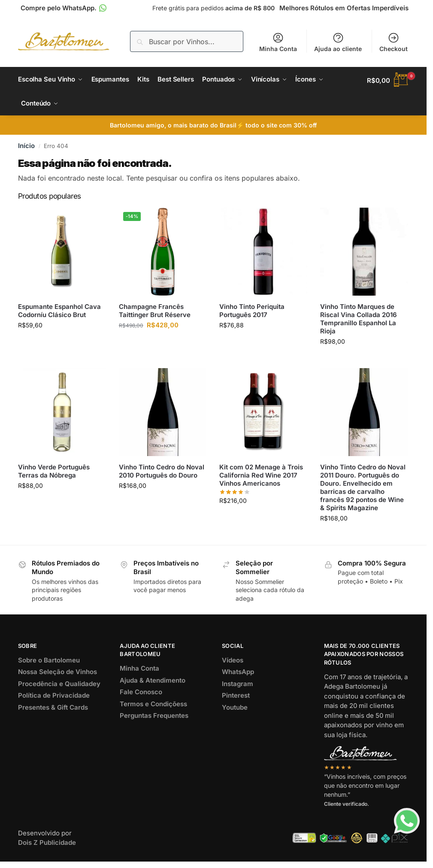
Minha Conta (278, 42)
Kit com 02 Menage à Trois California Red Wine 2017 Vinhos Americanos (261, 478)
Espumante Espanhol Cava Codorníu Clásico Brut (59, 314)
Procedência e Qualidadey (59, 687)
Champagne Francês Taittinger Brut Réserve (155, 314)
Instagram (238, 687)
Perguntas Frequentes (154, 719)
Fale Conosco (141, 695)
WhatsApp (238, 675)
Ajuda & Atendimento (153, 683)
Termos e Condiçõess (153, 707)
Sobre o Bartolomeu (49, 663)
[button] (388, 81)
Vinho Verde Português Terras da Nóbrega (54, 474)
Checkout (394, 42)
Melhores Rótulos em (344, 8)
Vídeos (233, 663)
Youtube (235, 710)
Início (26, 149)
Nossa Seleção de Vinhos (58, 675)
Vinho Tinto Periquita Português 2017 (252, 314)
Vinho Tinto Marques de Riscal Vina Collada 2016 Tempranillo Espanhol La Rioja (359, 322)
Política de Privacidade (54, 699)
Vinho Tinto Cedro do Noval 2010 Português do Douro (162, 474)
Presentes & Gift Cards (53, 710)
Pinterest (236, 699)
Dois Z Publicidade (47, 846)
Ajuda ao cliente (338, 42)
